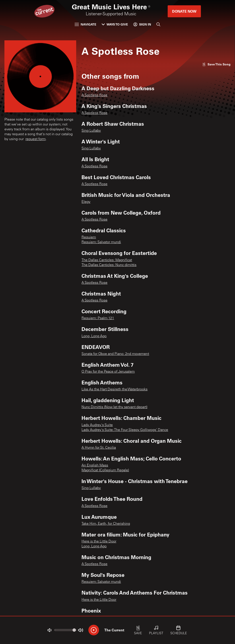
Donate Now (184, 11)
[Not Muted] (49, 630)
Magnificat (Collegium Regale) (105, 470)
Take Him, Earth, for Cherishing (106, 524)
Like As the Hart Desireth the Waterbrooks (115, 390)
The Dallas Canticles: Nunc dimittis (109, 265)
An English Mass (95, 466)
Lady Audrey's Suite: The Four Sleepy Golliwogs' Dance (125, 430)
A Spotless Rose (94, 95)
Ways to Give (115, 24)
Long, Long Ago (94, 336)
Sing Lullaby (91, 131)
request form (36, 139)
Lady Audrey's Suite (97, 425)
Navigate (85, 24)
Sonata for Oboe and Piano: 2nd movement (115, 354)
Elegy (86, 202)
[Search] (158, 24)
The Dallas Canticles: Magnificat (107, 260)
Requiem (89, 237)
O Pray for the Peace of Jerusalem (108, 372)
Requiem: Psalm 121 (98, 318)
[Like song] (216, 64)
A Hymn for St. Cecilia (99, 448)
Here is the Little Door (99, 542)
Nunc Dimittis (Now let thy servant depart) (114, 407)
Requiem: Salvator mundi (101, 242)
